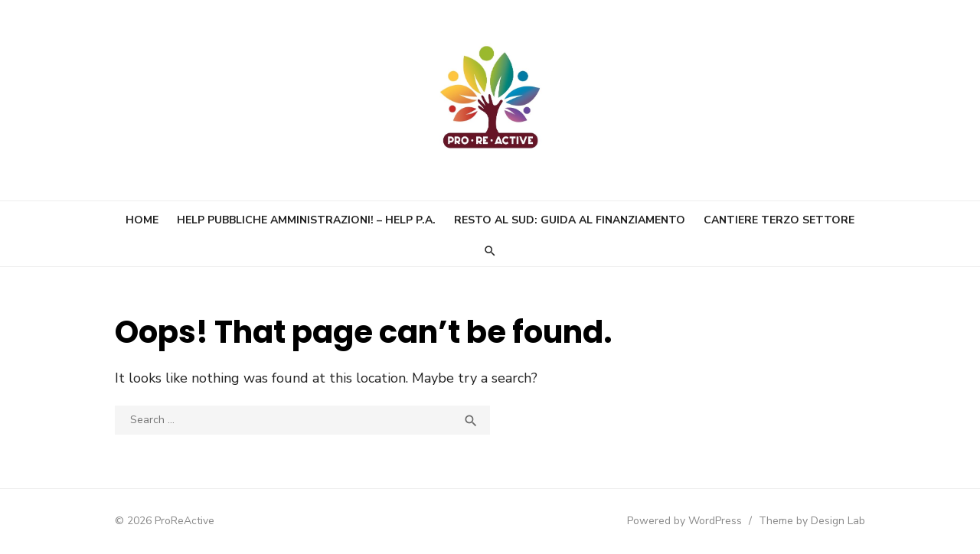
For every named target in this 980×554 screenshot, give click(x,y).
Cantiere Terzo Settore (779, 220)
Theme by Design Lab (812, 521)
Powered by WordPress (684, 521)
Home (142, 220)
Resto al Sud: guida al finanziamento (570, 220)
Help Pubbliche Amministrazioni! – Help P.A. (306, 220)
